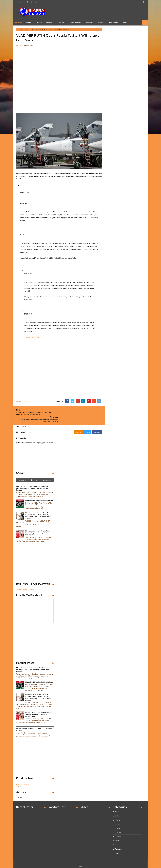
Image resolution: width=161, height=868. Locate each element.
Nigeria (117, 813)
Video (125, 23)
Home (19, 2)
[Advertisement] (104, 12)
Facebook (97, 425)
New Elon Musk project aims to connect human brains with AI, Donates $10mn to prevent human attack (38, 508)
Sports (117, 833)
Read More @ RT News (32, 337)
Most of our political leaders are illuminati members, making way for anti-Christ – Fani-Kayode (33, 481)
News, (28, 45)
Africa (117, 817)
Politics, (32, 45)
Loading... (19, 779)
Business (61, 23)
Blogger (78, 425)
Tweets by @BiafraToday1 (25, 582)
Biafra (117, 809)
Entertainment (75, 23)
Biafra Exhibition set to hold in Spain (39, 493)
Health (101, 23)
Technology (113, 23)
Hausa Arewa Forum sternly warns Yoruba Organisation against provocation (38, 525)
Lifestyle (89, 23)
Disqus (87, 425)
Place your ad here (23, 777)
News (24, 30)
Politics (49, 23)
